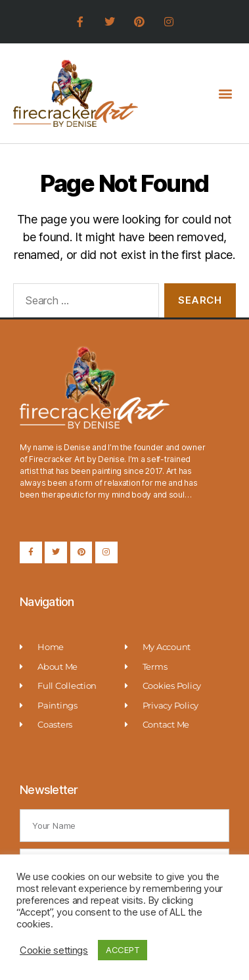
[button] (225, 93)
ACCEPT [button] (123, 950)
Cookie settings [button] (54, 950)
